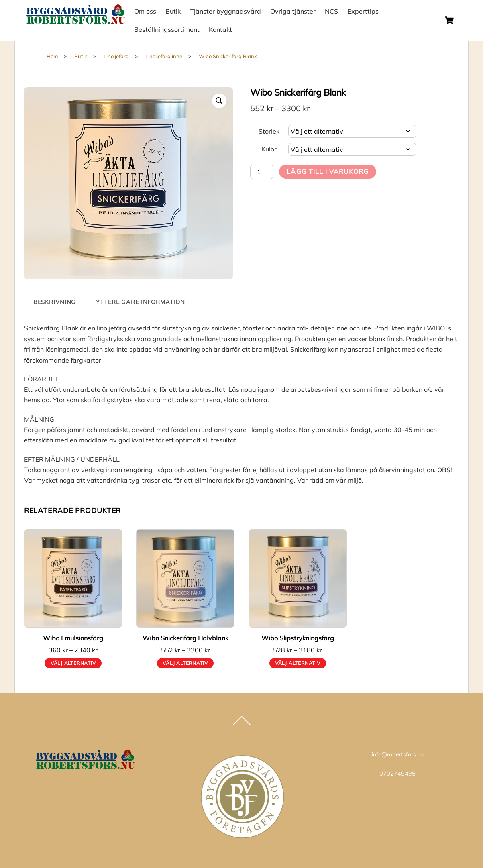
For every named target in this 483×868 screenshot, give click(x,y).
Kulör (269, 149)
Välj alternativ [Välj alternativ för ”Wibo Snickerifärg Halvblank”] (185, 663)
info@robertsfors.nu (398, 754)
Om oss (145, 11)
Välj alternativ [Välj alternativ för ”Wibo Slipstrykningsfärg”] (298, 663)
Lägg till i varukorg (328, 171)
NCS (331, 11)
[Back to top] (242, 725)
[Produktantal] (262, 172)
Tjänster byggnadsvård (225, 11)
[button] (219, 101)
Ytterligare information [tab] (141, 302)
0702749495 (397, 774)
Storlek (269, 131)
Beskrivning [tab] (55, 302)
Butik (173, 11)
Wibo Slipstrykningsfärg (298, 638)
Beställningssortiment (167, 29)
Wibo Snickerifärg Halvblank (185, 638)
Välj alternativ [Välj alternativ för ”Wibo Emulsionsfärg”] (73, 663)
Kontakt (220, 29)
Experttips (363, 11)
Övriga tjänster (293, 11)
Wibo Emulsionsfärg (73, 638)
